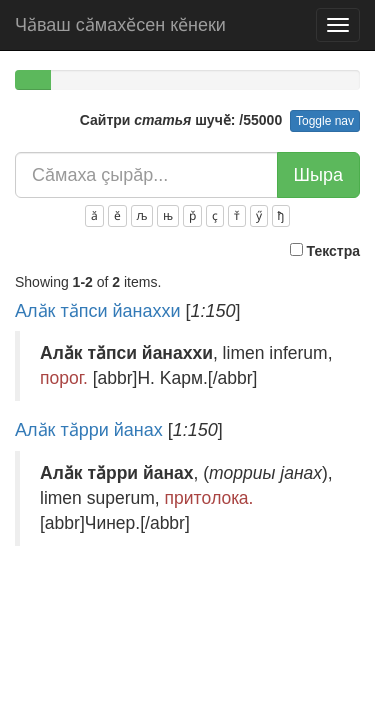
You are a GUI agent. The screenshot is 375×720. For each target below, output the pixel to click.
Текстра (325, 251)
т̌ (237, 216)
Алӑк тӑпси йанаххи (98, 311)
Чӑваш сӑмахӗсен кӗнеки (120, 25)
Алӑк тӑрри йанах (89, 430)
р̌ (192, 216)
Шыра (318, 175)
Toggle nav (325, 121)
